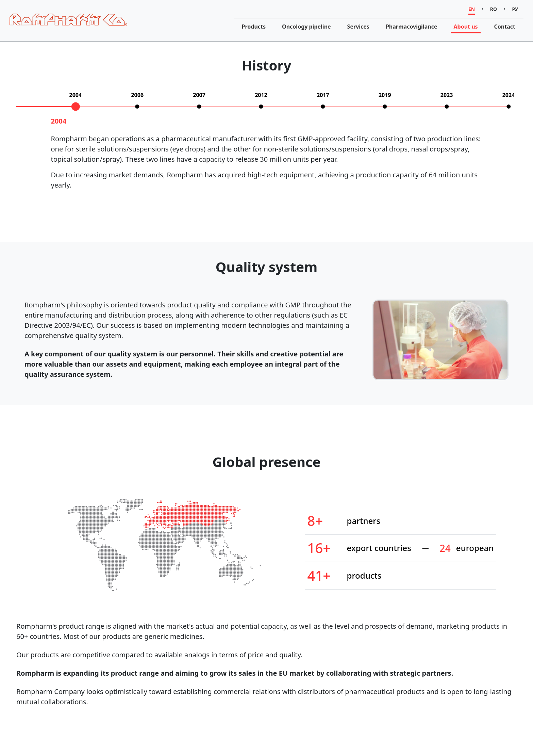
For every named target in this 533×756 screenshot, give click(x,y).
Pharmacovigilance (412, 27)
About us (465, 27)
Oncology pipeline (306, 27)
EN (472, 9)
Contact (505, 27)
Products (254, 27)
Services (358, 27)
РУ (515, 9)
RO (494, 9)
